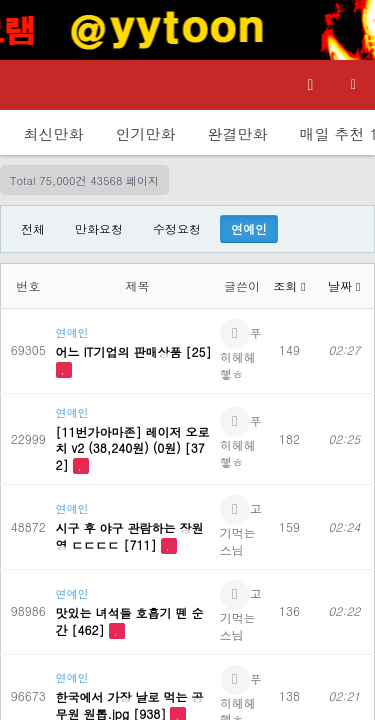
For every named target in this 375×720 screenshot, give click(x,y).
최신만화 (54, 133)
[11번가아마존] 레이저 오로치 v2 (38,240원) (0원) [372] (133, 448)
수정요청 (177, 228)
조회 (289, 285)
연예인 (249, 228)
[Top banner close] (350, 30)
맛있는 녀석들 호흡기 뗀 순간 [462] (130, 621)
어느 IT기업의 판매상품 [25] (134, 351)
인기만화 (146, 133)
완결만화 (238, 133)
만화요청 (99, 228)
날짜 (344, 285)
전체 (33, 228)
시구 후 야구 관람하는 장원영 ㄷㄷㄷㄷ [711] (130, 536)
